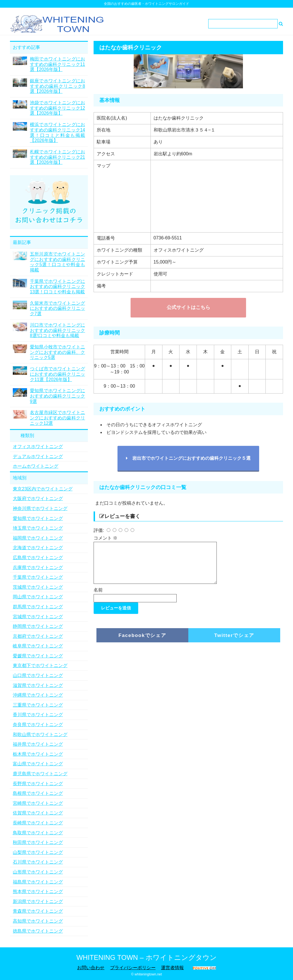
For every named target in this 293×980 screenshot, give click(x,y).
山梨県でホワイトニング (38, 852)
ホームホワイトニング (36, 466)
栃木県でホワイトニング (38, 754)
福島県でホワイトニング (38, 882)
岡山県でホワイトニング (38, 597)
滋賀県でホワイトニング (38, 685)
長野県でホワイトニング (38, 784)
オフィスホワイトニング (38, 447)
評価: (99, 530)
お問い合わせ (91, 968)
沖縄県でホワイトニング (38, 695)
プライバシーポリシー (133, 968)
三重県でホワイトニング (38, 705)
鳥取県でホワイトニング (38, 833)
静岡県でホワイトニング (38, 626)
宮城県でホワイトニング (38, 617)
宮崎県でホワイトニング (38, 803)
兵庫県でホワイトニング (38, 568)
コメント (106, 538)
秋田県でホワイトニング (38, 842)
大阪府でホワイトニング (38, 499)
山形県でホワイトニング (38, 872)
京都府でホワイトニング (38, 636)
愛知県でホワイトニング (38, 518)
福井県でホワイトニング (38, 744)
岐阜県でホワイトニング (38, 646)
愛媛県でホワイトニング (38, 656)
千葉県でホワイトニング (38, 577)
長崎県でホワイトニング (38, 823)
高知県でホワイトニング (38, 921)
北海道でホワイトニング (38, 548)
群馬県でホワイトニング (38, 607)
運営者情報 (172, 968)
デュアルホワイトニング (38, 456)
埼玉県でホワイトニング (38, 528)
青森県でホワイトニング (38, 911)
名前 (98, 597)
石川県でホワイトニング (38, 862)
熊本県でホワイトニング (38, 892)
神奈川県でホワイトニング (40, 508)
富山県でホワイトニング (38, 764)
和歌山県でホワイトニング (40, 735)
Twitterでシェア (234, 642)
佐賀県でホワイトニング (38, 813)
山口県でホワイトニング (38, 675)
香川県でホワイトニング (38, 715)
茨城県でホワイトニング (38, 587)
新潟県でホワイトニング (38, 901)
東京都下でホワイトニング (40, 665)
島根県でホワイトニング (38, 793)
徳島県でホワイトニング (38, 931)
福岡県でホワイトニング (38, 538)
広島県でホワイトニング (38, 558)
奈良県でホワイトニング (38, 725)
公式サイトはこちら (188, 307)
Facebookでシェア (143, 642)
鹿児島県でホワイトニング (40, 774)
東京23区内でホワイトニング (43, 489)
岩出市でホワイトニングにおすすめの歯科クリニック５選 (188, 458)
